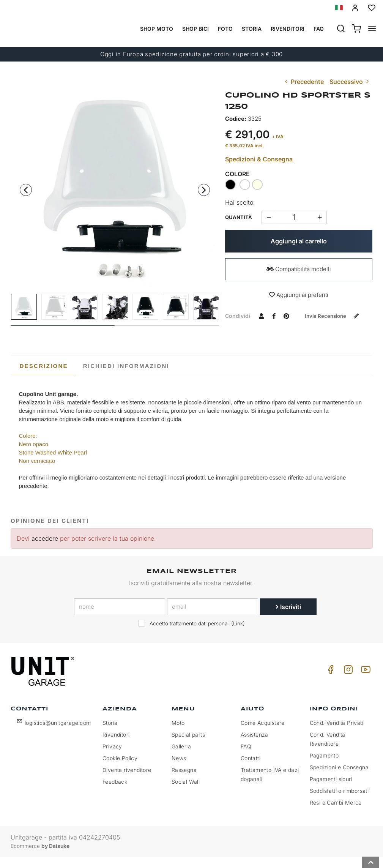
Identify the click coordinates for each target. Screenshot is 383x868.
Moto (178, 734)
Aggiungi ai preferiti (299, 295)
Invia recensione (263, 329)
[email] (213, 618)
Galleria (181, 757)
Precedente (303, 82)
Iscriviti (288, 618)
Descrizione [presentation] (44, 377)
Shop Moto (157, 29)
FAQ (246, 757)
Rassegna (184, 781)
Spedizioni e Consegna (339, 778)
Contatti (251, 769)
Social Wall (186, 793)
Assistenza (255, 746)
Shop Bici (195, 29)
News (179, 769)
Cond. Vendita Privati (337, 734)
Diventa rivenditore (127, 781)
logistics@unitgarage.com (58, 734)
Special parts (188, 746)
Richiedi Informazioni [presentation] (126, 377)
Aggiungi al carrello (299, 241)
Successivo (350, 82)
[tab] (44, 377)
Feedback (115, 793)
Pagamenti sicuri (331, 790)
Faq (319, 29)
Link (238, 635)
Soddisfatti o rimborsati (339, 802)
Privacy (112, 757)
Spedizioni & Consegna (259, 159)
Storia (252, 29)
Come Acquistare (263, 734)
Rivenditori (288, 29)
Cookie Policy (120, 769)
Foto (225, 29)
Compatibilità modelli (299, 269)
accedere (45, 549)
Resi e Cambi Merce (336, 814)
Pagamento (324, 766)
